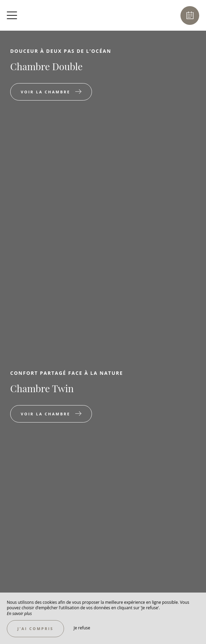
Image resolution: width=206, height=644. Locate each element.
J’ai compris (35, 628)
